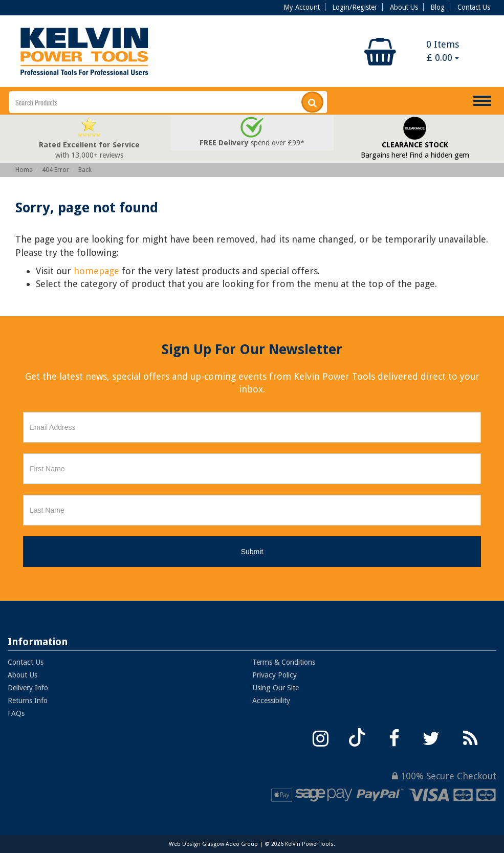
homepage (96, 271)
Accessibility (271, 701)
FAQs (16, 713)
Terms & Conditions (284, 662)
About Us (404, 7)
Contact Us (474, 7)
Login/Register (355, 7)
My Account (302, 7)
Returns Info (28, 701)
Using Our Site (276, 688)
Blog (437, 7)
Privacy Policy (275, 675)
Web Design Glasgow (196, 844)
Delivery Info (28, 688)
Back (85, 170)
